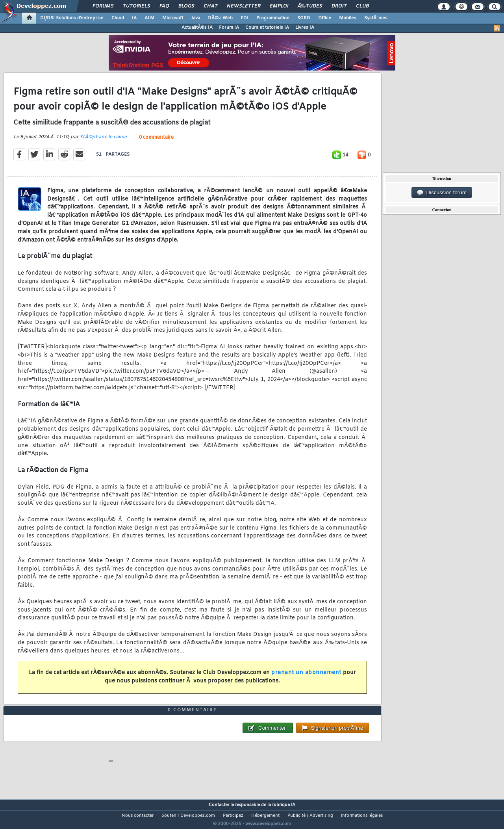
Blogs (186, 6)
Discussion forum (442, 193)
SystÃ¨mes (376, 18)
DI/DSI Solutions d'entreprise (72, 18)
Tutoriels (136, 6)
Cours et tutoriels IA (267, 28)
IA (134, 18)
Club (362, 6)
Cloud (118, 18)
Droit (339, 6)
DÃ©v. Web (220, 18)
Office (325, 18)
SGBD (304, 18)
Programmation (273, 18)
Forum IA (229, 28)
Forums (103, 6)
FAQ (164, 6)
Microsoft (173, 18)
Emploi (279, 6)
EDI (245, 18)
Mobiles (348, 18)
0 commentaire (156, 142)
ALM (149, 18)
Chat (210, 6)
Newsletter (244, 6)
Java (195, 18)
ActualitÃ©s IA (197, 28)
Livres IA (305, 28)
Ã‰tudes (310, 6)
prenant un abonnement (306, 678)
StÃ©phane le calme (103, 142)
